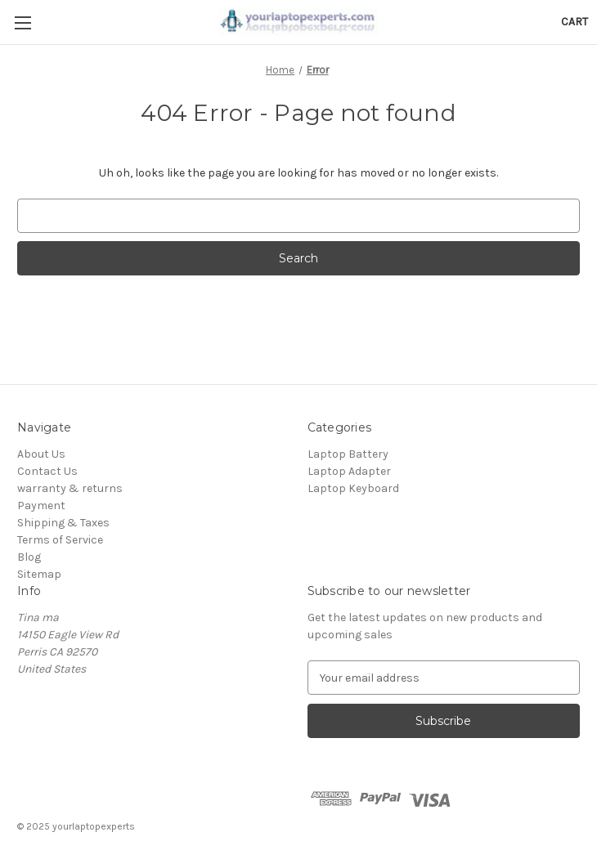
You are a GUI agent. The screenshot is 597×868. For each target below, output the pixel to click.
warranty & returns (70, 488)
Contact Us (47, 471)
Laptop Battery (348, 454)
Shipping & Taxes (63, 523)
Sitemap (39, 574)
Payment (41, 506)
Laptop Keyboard (353, 488)
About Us (41, 454)
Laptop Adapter (349, 471)
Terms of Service (60, 540)
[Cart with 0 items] (575, 22)
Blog (29, 557)
